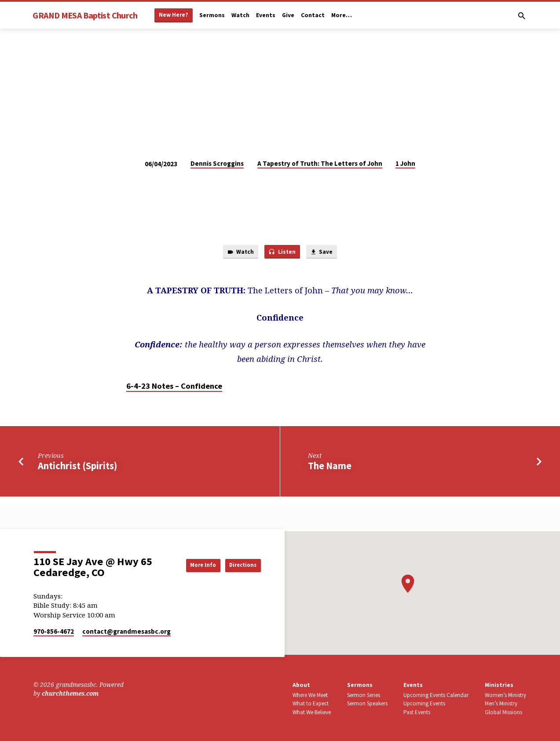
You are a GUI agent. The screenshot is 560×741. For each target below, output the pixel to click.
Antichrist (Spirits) (77, 467)
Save (325, 253)
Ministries (499, 685)
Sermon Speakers (367, 703)
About (301, 685)
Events (266, 15)
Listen (282, 253)
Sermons (212, 15)
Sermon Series (364, 695)
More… (342, 15)
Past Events (417, 712)
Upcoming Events (424, 703)
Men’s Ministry (501, 703)
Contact (313, 15)
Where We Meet (310, 695)
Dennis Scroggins (217, 163)
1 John (405, 163)
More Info (189, 565)
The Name (330, 467)
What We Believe (312, 712)
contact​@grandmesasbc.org (126, 631)
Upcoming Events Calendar (436, 695)
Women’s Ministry (505, 695)
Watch (240, 15)
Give (288, 15)
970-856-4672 (54, 631)
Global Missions (503, 712)
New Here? (174, 15)
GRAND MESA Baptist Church (85, 15)
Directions (239, 565)
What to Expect (311, 703)
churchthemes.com (70, 693)
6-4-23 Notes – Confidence (174, 388)
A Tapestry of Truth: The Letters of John (320, 163)
